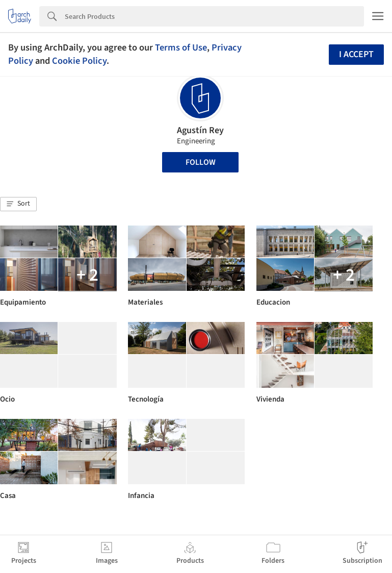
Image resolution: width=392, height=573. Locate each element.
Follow (201, 162)
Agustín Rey (200, 130)
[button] (18, 204)
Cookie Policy (79, 61)
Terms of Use (181, 47)
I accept (356, 54)
